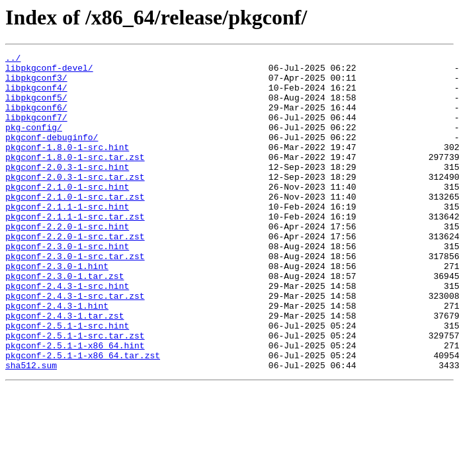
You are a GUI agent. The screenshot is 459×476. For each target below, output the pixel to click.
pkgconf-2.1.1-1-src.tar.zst (75, 250)
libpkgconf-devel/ (49, 71)
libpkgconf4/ (36, 95)
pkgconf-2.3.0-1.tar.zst (64, 321)
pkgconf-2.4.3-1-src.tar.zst (75, 345)
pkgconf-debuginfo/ (52, 155)
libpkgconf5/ (36, 107)
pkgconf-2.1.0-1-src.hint (67, 214)
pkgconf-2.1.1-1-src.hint (67, 238)
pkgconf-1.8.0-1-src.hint (67, 167)
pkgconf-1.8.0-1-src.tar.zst (75, 178)
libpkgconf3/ (36, 83)
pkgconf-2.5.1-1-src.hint (67, 381)
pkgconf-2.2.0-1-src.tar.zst (75, 274)
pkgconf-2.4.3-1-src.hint (67, 333)
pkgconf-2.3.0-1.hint (57, 309)
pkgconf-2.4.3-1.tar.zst (64, 369)
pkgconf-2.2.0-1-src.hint (67, 262)
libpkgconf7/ (36, 131)
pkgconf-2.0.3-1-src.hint (67, 190)
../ (13, 59)
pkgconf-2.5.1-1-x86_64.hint (75, 405)
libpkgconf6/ (36, 119)
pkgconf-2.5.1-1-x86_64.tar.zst (83, 416)
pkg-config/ (34, 143)
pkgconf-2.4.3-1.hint (57, 357)
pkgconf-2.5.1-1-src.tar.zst (75, 393)
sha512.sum (31, 428)
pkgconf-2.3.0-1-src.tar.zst (75, 297)
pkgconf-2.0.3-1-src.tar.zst (75, 202)
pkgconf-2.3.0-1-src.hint (67, 286)
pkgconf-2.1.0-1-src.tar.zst (75, 226)
